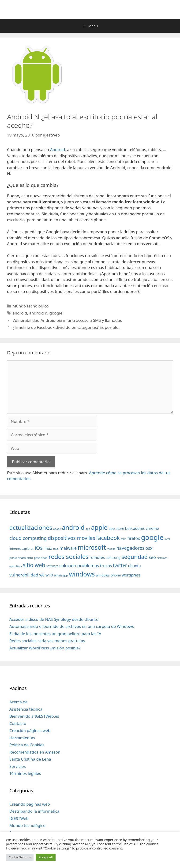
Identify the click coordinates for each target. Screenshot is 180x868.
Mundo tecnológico (30, 306)
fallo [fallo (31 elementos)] (124, 539)
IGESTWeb (19, 818)
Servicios (18, 766)
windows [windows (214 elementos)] (82, 574)
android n (38, 313)
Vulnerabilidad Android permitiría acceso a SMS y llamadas (67, 320)
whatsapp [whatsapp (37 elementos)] (61, 575)
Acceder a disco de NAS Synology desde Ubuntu (54, 619)
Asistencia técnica (26, 709)
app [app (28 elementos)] (88, 529)
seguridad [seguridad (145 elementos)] (135, 557)
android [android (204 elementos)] (73, 527)
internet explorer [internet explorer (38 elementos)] (22, 549)
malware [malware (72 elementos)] (68, 548)
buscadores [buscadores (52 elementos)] (135, 528)
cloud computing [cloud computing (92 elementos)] (28, 538)
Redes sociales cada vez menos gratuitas (47, 641)
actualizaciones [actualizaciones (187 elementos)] (31, 528)
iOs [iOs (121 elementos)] (39, 548)
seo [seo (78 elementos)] (152, 557)
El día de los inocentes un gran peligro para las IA (55, 634)
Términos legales (25, 773)
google (56, 313)
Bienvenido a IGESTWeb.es (34, 716)
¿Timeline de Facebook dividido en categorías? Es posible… (67, 327)
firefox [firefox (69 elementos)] (134, 538)
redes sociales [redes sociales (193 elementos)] (69, 557)
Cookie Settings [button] (20, 857)
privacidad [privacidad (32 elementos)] (41, 558)
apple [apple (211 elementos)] (99, 527)
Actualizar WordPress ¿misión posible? (45, 648)
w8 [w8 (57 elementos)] (42, 575)
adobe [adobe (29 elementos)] (57, 529)
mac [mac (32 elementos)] (56, 549)
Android (58, 150)
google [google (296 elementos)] (152, 537)
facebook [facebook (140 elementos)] (108, 538)
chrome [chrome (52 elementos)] (152, 528)
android (20, 313)
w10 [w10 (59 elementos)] (49, 575)
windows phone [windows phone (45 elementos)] (108, 575)
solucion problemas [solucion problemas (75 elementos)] (79, 565)
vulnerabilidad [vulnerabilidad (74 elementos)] (24, 575)
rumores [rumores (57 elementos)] (97, 557)
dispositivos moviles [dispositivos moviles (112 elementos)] (71, 538)
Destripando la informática (34, 811)
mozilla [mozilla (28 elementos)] (111, 549)
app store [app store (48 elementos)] (116, 528)
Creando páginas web (30, 804)
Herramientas (22, 738)
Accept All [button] (46, 857)
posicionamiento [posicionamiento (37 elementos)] (21, 558)
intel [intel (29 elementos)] (167, 539)
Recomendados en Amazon (35, 752)
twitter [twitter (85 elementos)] (120, 565)
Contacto (18, 723)
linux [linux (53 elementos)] (48, 548)
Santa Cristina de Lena (30, 759)
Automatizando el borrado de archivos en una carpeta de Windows (72, 626)
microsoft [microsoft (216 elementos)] (92, 547)
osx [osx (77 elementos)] (149, 548)
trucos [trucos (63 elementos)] (106, 566)
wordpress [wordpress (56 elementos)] (131, 575)
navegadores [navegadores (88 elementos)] (130, 548)
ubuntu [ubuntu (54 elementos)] (134, 566)
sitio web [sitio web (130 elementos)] (34, 565)
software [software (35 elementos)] (52, 566)
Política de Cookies (27, 745)
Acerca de (18, 702)
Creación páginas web (30, 730)
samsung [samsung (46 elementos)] (113, 557)
